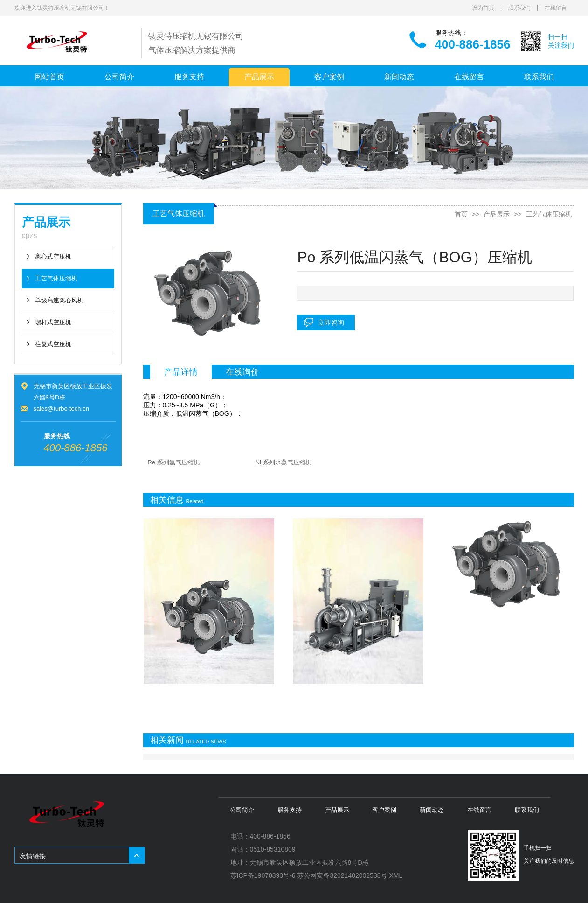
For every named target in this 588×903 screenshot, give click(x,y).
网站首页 (49, 77)
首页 (461, 214)
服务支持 (189, 77)
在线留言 (556, 8)
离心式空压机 (53, 256)
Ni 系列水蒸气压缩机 (284, 462)
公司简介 (119, 77)
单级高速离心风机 (59, 300)
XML (396, 875)
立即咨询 (331, 322)
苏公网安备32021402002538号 (342, 875)
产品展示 (259, 77)
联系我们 (519, 8)
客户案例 (329, 77)
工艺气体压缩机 (56, 278)
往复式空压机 (53, 344)
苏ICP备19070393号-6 (263, 875)
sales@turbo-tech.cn (61, 409)
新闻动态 (399, 77)
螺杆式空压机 (53, 322)
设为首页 (483, 8)
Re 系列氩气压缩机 (174, 462)
